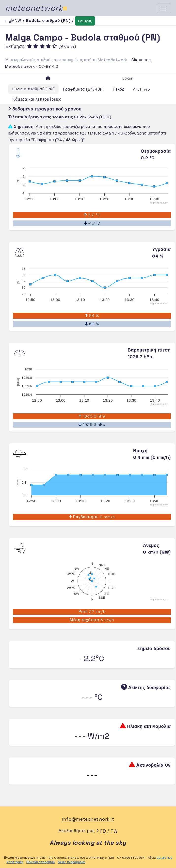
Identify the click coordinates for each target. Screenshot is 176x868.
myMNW (14, 20)
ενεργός (85, 21)
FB (103, 831)
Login (128, 78)
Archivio (142, 89)
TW (114, 831)
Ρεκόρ (119, 89)
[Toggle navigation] (164, 8)
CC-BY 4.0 (49, 66)
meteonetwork (36, 8)
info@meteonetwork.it (88, 819)
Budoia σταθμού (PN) (33, 89)
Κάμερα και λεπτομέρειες (37, 99)
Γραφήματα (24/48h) (83, 89)
